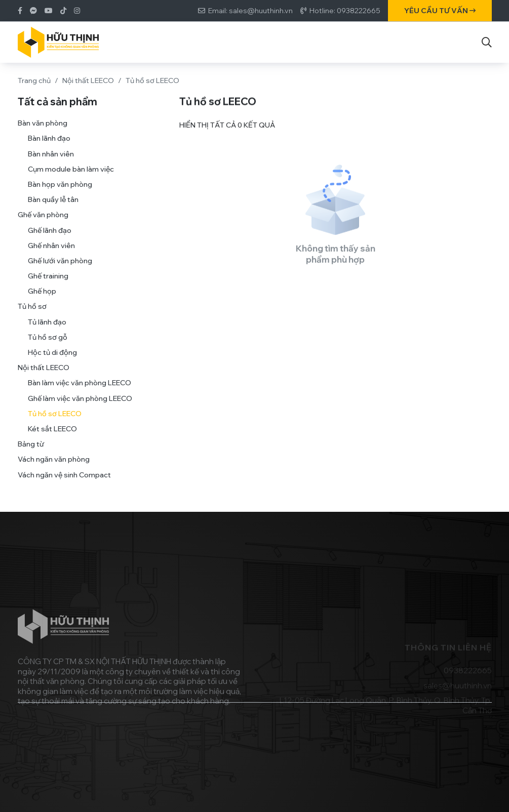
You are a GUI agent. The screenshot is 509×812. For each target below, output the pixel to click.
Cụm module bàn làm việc (71, 179)
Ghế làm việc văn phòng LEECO (80, 408)
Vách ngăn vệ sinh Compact (64, 484)
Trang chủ (34, 80)
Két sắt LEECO (52, 439)
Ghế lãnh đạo (50, 240)
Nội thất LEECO (88, 80)
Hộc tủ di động (52, 362)
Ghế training (48, 286)
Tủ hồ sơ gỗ (48, 347)
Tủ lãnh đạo (47, 332)
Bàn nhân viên (51, 164)
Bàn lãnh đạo (49, 148)
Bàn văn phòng (43, 133)
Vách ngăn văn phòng (54, 469)
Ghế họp (42, 301)
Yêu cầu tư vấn (440, 11)
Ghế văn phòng (43, 225)
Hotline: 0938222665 (345, 11)
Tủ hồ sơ (32, 316)
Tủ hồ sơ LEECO (55, 424)
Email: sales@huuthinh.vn (250, 11)
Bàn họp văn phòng (60, 194)
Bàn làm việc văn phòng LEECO (80, 393)
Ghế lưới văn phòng (60, 271)
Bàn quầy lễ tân (53, 210)
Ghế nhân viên (51, 255)
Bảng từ (31, 454)
